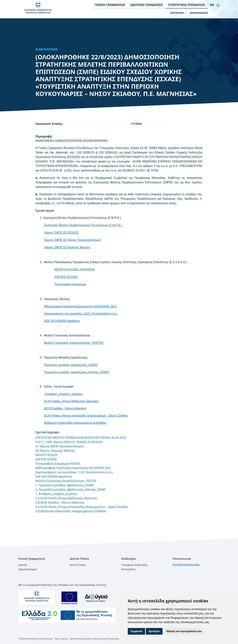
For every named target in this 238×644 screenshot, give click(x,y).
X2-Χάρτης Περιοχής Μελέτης (55, 451)
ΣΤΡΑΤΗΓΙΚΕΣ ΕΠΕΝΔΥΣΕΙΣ (187, 5)
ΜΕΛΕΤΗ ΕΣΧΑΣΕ (47, 455)
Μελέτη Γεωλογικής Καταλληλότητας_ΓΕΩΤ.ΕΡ (74, 343)
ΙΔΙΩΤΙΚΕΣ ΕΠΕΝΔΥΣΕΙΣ (147, 5)
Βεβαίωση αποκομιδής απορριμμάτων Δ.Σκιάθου (75, 423)
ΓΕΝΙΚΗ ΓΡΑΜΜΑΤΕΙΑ (110, 5)
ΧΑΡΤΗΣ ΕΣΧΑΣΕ (66, 277)
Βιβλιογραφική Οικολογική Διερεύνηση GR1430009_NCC (81, 306)
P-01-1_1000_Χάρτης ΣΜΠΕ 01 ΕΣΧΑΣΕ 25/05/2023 (69, 442)
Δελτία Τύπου (78, 565)
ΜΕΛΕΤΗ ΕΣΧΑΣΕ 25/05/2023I (74, 270)
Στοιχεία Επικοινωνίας (186, 564)
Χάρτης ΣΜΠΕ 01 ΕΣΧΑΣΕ (61, 233)
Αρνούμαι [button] (154, 631)
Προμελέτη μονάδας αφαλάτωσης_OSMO (71, 365)
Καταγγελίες (128, 569)
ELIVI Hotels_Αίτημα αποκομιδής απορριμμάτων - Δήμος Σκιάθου (86, 416)
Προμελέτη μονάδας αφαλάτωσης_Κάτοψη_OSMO (77, 372)
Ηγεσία (23, 565)
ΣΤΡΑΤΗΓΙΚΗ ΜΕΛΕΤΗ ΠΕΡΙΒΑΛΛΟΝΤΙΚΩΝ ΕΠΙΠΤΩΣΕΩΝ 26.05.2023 (81, 438)
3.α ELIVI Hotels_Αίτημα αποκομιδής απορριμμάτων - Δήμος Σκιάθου (82, 507)
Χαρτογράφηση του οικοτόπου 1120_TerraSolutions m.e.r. (81, 314)
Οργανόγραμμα (28, 569)
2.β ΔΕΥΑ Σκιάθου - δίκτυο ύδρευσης (60, 502)
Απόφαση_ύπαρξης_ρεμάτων (63, 394)
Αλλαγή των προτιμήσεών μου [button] (184, 631)
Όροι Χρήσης (61, 639)
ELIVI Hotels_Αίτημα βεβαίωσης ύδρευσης (71, 401)
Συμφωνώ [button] (137, 631)
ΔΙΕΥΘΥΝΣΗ (177, 13)
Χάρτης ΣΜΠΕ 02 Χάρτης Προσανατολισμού (72, 240)
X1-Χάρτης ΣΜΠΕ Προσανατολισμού (60, 446)
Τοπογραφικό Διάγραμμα (70, 284)
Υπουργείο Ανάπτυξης (135, 565)
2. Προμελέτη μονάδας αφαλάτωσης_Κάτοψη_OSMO (71, 489)
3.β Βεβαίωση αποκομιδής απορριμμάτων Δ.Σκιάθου (71, 511)
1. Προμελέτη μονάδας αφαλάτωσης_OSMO (65, 485)
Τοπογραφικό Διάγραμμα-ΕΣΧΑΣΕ (58, 464)
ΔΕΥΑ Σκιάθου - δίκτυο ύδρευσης (65, 408)
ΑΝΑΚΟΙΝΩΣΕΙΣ (199, 13)
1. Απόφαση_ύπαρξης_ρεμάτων (57, 494)
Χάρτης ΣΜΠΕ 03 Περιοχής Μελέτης (67, 247)
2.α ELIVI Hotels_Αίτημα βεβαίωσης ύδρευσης (66, 498)
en (212, 5)
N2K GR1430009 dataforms (62, 321)
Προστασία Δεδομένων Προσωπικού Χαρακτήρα (95, 639)
